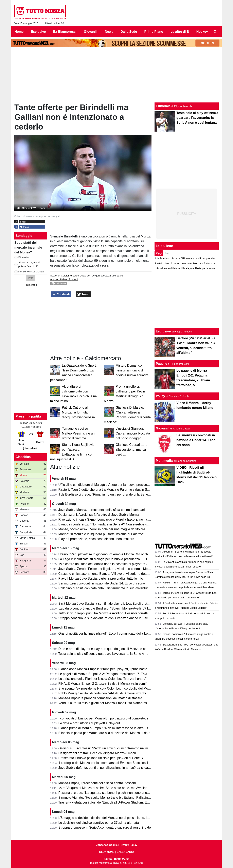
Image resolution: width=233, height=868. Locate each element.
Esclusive (163, 331)
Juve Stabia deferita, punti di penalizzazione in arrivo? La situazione (107, 768)
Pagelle (161, 364)
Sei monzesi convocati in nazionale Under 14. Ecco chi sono (102, 583)
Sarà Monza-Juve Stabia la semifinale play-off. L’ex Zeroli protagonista (109, 604)
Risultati (31, 285)
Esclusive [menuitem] (38, 32)
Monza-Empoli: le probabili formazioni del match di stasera (100, 698)
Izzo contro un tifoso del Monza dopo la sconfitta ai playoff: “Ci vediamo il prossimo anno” (122, 564)
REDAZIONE (107, 852)
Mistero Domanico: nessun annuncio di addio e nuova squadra (132, 370)
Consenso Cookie (107, 845)
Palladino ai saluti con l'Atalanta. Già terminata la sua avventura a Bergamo (112, 588)
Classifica (23, 457)
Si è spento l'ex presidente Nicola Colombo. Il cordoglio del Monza (106, 688)
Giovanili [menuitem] (91, 32)
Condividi (61, 294)
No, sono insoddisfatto (31, 272)
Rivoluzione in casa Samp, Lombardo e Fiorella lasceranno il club (105, 519)
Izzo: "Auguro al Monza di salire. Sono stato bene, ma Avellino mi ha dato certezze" (118, 788)
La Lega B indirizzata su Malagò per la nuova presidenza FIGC (104, 559)
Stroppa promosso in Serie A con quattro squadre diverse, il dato (105, 827)
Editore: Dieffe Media (116, 859)
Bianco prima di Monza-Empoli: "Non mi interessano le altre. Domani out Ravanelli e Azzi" (123, 728)
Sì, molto (24, 257)
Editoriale (163, 106)
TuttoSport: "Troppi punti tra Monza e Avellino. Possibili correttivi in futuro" (111, 613)
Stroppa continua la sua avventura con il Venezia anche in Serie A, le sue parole (116, 618)
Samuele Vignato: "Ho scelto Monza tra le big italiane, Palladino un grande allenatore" (120, 798)
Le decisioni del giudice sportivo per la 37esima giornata (99, 823)
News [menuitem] (109, 32)
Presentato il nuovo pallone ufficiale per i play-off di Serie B (101, 758)
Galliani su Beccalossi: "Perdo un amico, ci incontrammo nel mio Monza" (110, 748)
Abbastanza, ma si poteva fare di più (29, 264)
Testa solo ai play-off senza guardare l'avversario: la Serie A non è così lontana (115, 654)
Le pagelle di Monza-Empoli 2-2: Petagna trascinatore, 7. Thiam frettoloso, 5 (113, 674)
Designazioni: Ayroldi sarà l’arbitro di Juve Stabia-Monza (99, 515)
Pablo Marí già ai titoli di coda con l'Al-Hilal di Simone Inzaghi (102, 693)
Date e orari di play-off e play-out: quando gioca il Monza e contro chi (108, 649)
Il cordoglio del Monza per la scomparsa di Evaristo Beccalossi (103, 763)
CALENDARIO (125, 852)
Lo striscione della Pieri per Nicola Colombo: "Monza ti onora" (103, 679)
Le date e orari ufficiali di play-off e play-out (89, 723)
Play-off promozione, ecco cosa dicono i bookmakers (96, 539)
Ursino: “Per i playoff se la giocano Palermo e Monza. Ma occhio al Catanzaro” (115, 554)
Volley (160, 396)
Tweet (83, 294)
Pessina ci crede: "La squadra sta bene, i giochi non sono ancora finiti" (109, 793)
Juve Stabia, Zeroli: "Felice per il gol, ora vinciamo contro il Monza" (106, 569)
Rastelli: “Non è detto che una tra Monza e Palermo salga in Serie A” (107, 490)
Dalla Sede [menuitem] (129, 32)
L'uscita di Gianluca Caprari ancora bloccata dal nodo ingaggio (133, 433)
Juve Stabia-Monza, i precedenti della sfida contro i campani (102, 510)
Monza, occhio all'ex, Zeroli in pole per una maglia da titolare (102, 529)
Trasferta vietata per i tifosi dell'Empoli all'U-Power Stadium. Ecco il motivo (111, 802)
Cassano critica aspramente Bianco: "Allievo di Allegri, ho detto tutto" (108, 574)
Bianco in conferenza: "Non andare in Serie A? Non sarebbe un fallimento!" (112, 524)
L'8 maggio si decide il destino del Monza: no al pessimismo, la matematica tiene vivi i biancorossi (128, 818)
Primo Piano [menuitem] (154, 32)
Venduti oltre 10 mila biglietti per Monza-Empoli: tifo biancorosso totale (109, 703)
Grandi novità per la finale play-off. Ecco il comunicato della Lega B (106, 633)
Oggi (159, 253)
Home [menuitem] (19, 32)
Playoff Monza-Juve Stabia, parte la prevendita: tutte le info (101, 578)
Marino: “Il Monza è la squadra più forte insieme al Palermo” (101, 534)
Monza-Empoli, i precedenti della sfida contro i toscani (97, 783)
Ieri (167, 253)
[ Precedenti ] (31, 448)
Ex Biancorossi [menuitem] (65, 32)
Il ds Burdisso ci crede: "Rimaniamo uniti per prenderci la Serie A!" (106, 494)
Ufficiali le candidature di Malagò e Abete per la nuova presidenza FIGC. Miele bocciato (121, 485)
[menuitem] (215, 32)
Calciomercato (69, 276)
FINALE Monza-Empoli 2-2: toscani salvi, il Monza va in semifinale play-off (112, 684)
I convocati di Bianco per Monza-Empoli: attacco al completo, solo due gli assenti (116, 718)
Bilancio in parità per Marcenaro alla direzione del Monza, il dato (104, 733)
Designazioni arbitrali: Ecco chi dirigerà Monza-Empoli (97, 753)
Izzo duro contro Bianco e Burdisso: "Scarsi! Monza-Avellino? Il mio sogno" (112, 608)
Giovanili (163, 428)
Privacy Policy (129, 845)
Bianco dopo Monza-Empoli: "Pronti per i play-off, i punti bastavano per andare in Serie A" (123, 669)
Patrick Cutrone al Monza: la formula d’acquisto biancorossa (78, 412)
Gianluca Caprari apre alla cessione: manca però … (132, 450)
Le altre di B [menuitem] (180, 32)
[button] (31, 278)
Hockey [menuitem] (202, 32)
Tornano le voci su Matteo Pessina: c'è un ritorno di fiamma (78, 433)
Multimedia (164, 461)
